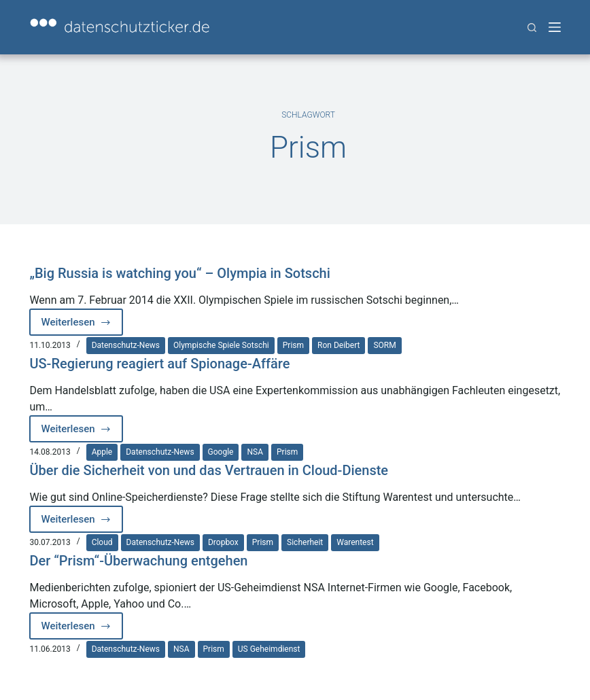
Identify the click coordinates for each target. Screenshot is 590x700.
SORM (384, 345)
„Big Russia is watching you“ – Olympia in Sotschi (179, 273)
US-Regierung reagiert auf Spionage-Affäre (159, 364)
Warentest (355, 542)
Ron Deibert (339, 345)
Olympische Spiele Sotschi (221, 345)
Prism (293, 345)
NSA (255, 452)
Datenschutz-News (126, 345)
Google (221, 452)
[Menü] (555, 27)
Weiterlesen (79, 326)
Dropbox (223, 542)
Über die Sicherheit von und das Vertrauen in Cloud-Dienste (209, 470)
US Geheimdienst (269, 649)
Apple (102, 452)
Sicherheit (305, 542)
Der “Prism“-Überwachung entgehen (138, 561)
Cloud (102, 542)
